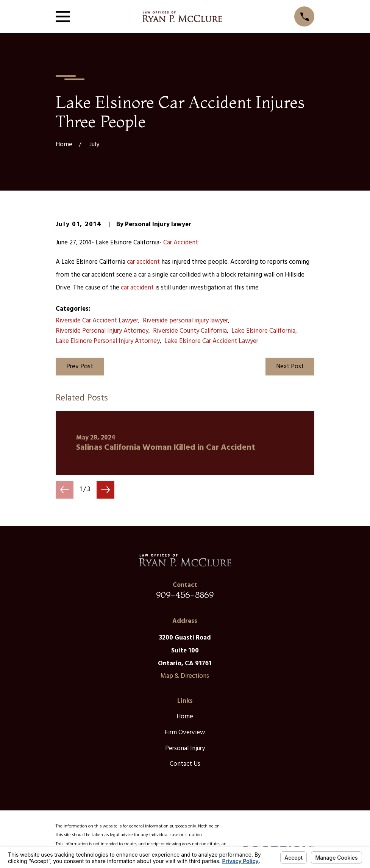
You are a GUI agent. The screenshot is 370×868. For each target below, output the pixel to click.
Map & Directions (185, 676)
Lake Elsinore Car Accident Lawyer (211, 341)
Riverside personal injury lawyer (185, 321)
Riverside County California (190, 331)
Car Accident (181, 243)
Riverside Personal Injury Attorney (102, 331)
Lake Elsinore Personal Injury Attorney (108, 341)
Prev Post (80, 367)
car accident (143, 262)
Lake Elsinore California (263, 331)
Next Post (290, 367)
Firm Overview (185, 733)
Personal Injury (185, 748)
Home (185, 717)
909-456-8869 (185, 595)
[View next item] (105, 490)
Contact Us (185, 764)
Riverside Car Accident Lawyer (97, 321)
